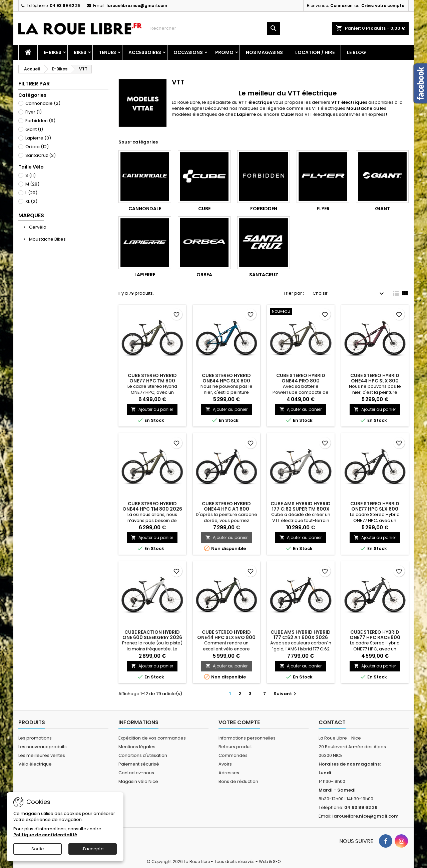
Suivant (286, 694)
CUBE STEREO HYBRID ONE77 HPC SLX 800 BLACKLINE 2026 (375, 509)
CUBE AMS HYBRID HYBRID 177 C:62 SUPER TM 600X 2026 (301, 509)
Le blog (356, 52)
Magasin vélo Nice (138, 781)
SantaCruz (41, 155)
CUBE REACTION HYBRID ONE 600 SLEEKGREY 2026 (152, 635)
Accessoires (145, 52)
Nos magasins (264, 52)
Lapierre (38, 138)
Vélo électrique (35, 764)
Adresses (229, 773)
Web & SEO (270, 861)
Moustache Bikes (47, 239)
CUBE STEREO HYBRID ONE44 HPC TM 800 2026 (152, 506)
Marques (31, 215)
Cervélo (37, 227)
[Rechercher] (213, 28)
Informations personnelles (247, 738)
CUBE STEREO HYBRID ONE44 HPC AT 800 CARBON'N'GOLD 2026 (226, 509)
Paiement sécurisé (139, 764)
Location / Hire (315, 52)
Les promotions (35, 738)
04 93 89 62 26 (65, 6)
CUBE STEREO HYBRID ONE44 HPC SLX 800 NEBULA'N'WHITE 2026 (226, 381)
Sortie (38, 849)
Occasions (188, 52)
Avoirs (225, 764)
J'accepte (93, 849)
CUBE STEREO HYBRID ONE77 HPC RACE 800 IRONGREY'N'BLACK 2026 (375, 637)
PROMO (224, 52)
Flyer (34, 112)
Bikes (80, 52)
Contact (332, 722)
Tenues (107, 52)
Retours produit (235, 747)
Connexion (341, 6)
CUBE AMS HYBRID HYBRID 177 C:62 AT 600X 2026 (301, 635)
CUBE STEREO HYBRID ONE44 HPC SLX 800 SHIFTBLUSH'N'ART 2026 (375, 381)
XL (31, 201)
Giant (34, 129)
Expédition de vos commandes (152, 738)
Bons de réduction (238, 781)
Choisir (349, 294)
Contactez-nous (136, 773)
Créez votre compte (383, 6)
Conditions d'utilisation (143, 755)
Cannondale (43, 103)
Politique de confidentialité (45, 835)
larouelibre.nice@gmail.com (137, 6)
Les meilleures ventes (42, 755)
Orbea (37, 147)
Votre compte (239, 722)
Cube (204, 209)
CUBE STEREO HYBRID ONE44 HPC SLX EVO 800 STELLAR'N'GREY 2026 (226, 637)
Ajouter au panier (152, 409)
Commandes (233, 755)
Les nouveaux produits (43, 747)
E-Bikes (53, 52)
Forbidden (40, 121)
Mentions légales (137, 747)
